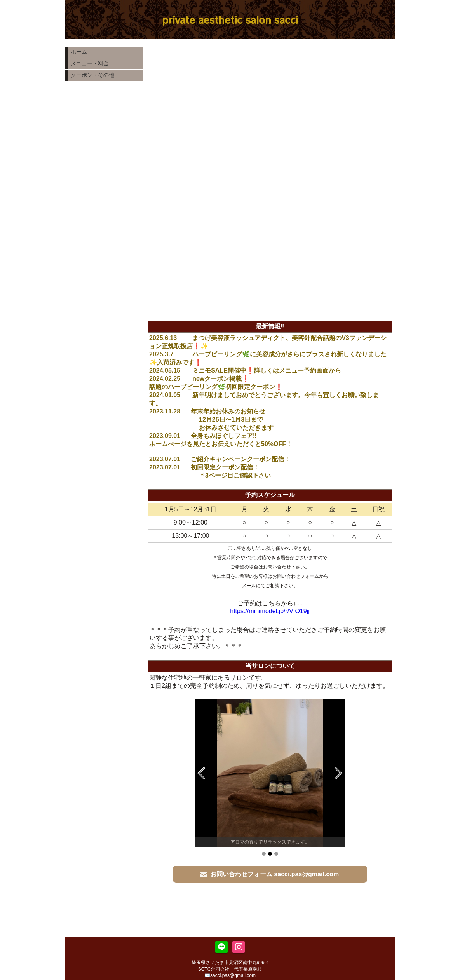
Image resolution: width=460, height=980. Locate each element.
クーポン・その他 (92, 75)
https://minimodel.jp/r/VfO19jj (270, 611)
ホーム (79, 52)
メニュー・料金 (90, 63)
